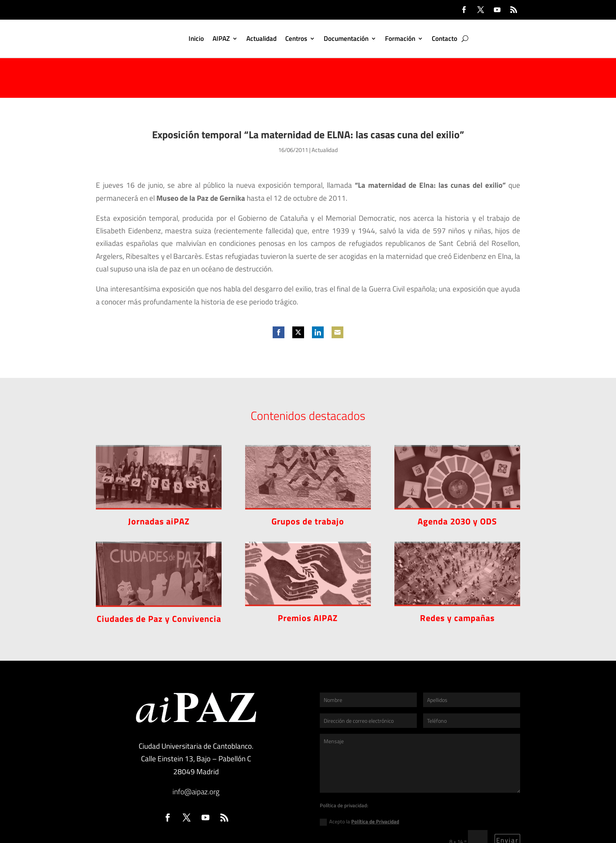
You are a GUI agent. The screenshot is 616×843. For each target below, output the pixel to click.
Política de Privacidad (375, 782)
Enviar (507, 801)
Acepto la (359, 782)
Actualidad (261, 38)
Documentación (346, 38)
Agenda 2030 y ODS (457, 482)
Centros (296, 38)
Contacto (445, 38)
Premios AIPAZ (308, 578)
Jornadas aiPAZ (159, 482)
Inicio (196, 38)
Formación (400, 38)
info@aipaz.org (196, 752)
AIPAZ (221, 38)
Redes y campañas (457, 578)
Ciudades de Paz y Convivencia (159, 579)
